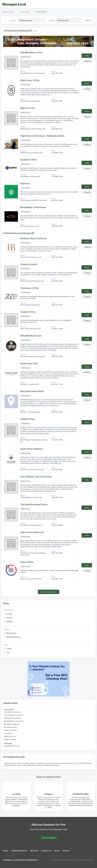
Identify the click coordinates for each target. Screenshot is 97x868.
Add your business (48, 838)
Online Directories (19, 851)
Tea (8, 652)
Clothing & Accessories (12, 712)
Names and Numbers (29, 860)
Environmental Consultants (14, 715)
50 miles (9, 618)
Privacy (66, 851)
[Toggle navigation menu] (94, 4)
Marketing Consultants (12, 718)
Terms (57, 851)
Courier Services (10, 739)
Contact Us (46, 851)
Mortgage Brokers (11, 727)
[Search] (88, 20)
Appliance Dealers (10, 730)
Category (13, 20)
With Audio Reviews (14, 637)
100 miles (10, 622)
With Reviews (11, 633)
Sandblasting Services (12, 746)
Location (52, 20)
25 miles (9, 614)
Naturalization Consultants (14, 721)
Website (88, 61)
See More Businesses (49, 592)
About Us (34, 851)
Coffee (9, 648)
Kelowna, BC (25, 12)
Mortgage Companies (12, 724)
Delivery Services (10, 736)
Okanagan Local (8, 12)
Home (6, 851)
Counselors (8, 733)
